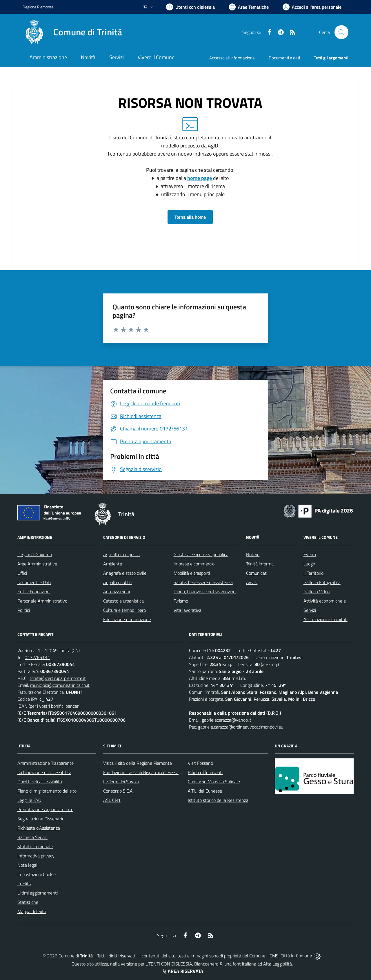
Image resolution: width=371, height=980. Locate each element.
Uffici (22, 573)
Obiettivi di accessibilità (40, 782)
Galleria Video (317, 592)
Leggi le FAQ (29, 800)
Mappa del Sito (32, 911)
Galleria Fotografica (322, 582)
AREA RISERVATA (182, 971)
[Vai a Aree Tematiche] (249, 7)
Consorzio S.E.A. (118, 791)
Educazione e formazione (127, 619)
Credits (24, 884)
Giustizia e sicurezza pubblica (201, 554)
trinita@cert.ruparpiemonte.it (58, 678)
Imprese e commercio (194, 564)
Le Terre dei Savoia (121, 782)
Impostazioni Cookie (37, 874)
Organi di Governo (35, 554)
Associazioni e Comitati (325, 619)
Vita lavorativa (188, 610)
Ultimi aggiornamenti (38, 893)
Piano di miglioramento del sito (47, 791)
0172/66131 (37, 657)
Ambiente (113, 564)
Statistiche (28, 902)
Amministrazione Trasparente (46, 763)
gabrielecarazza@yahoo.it (227, 720)
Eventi (310, 554)
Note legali (28, 865)
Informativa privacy (36, 856)
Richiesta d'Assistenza (39, 828)
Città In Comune (296, 956)
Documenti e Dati (34, 582)
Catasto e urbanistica (123, 601)
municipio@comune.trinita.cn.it (60, 685)
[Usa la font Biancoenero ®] (190, 7)
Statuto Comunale (35, 846)
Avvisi (252, 582)
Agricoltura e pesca (121, 554)
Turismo (181, 601)
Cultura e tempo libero (124, 610)
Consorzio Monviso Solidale (214, 782)
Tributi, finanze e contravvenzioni (205, 592)
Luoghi (310, 564)
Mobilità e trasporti (192, 573)
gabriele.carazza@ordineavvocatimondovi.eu (241, 727)
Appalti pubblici (118, 582)
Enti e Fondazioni (34, 592)
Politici (24, 610)
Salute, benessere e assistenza (203, 582)
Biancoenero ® (208, 964)
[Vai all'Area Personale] (312, 7)
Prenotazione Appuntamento (45, 809)
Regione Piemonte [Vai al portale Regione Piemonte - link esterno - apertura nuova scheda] (38, 7)
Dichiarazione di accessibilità (44, 772)
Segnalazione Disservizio (41, 819)
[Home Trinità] (72, 32)
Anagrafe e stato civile (125, 573)
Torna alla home (190, 217)
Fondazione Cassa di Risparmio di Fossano (143, 772)
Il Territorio (313, 573)
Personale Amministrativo (42, 601)
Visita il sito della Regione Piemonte (138, 763)
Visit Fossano (200, 763)
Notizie (253, 554)
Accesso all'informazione (232, 58)
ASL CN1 (112, 800)
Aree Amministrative (37, 564)
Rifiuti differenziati (205, 772)
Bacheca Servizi (32, 837)
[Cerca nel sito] (341, 32)
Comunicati (257, 573)
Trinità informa (260, 564)
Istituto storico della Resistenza (218, 800)
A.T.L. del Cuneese (205, 791)
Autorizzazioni (117, 592)
